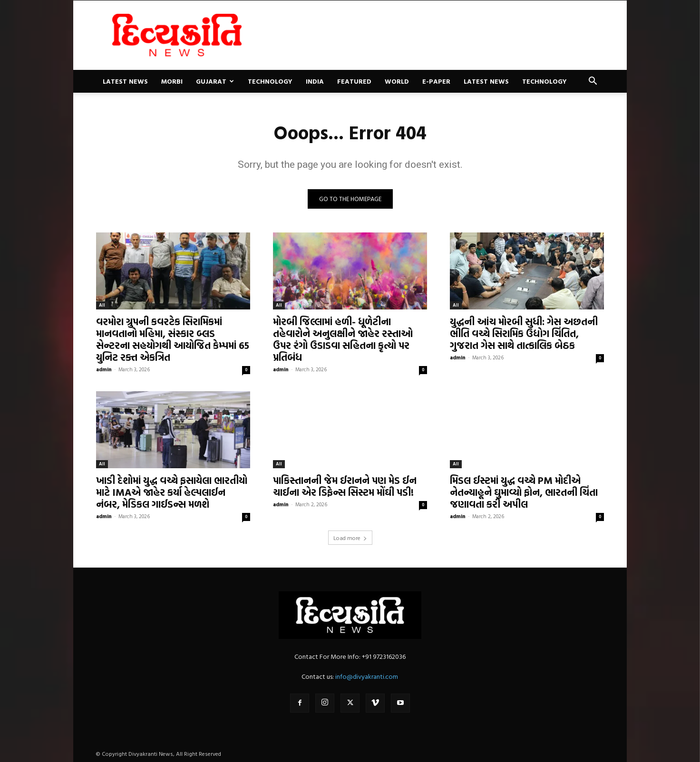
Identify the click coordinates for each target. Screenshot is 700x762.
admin (104, 369)
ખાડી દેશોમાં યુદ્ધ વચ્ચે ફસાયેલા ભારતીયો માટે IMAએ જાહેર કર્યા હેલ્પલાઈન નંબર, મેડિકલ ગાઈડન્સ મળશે (172, 492)
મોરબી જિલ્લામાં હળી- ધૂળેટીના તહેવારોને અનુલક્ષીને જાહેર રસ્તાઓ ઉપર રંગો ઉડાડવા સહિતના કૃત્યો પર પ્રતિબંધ (343, 339)
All (102, 305)
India (315, 81)
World (397, 81)
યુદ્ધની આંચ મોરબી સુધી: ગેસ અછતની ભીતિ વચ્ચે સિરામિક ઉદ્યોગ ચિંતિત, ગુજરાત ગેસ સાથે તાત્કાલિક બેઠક (524, 333)
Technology (270, 81)
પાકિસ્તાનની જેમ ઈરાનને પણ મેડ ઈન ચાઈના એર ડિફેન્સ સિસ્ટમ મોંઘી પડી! (345, 486)
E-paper (436, 81)
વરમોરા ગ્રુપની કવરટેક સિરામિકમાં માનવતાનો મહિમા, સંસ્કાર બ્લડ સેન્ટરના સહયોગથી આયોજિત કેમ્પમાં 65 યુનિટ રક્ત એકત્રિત (173, 339)
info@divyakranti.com (367, 676)
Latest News (125, 81)
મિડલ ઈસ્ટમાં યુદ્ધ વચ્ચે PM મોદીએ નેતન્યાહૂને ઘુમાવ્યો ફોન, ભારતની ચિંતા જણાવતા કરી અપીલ (524, 492)
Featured (354, 81)
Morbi (172, 81)
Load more (350, 538)
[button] (593, 82)
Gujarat (215, 81)
